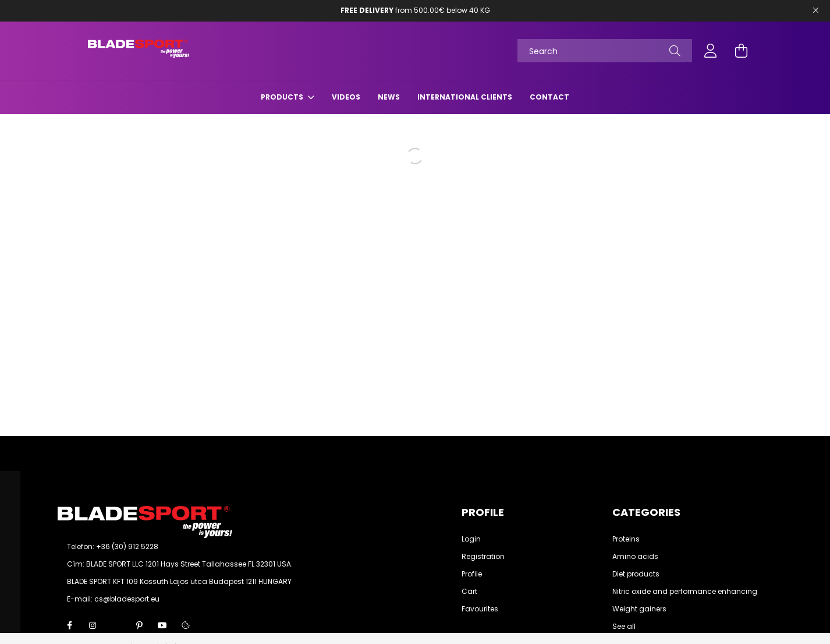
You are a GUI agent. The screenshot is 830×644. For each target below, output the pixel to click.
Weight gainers (639, 609)
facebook (69, 625)
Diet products (636, 574)
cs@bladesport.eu (127, 599)
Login (471, 539)
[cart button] (741, 51)
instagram (93, 625)
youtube (162, 625)
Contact (549, 97)
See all (624, 627)
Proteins (626, 539)
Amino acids (635, 557)
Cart (469, 592)
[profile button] (711, 51)
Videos (346, 97)
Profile (472, 574)
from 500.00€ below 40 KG (415, 10)
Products (283, 97)
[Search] (605, 51)
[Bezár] (815, 10)
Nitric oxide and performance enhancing (685, 592)
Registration (483, 557)
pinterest (139, 625)
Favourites (480, 609)
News (389, 97)
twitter (116, 625)
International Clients (465, 97)
